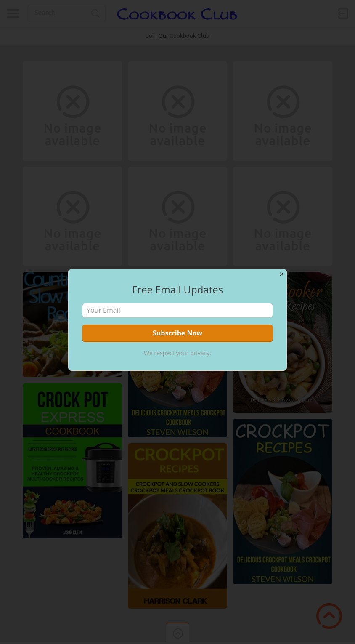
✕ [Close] (282, 274)
